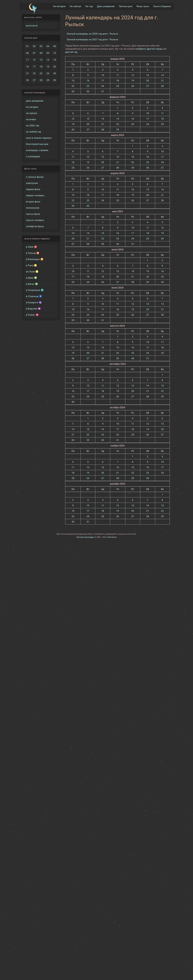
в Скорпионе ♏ (35, 290)
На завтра (75, 6)
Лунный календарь (85, 537)
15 (55, 59)
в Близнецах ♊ (35, 259)
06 (27, 53)
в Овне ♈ (32, 247)
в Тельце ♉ (33, 253)
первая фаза (33, 189)
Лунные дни (126, 6)
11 (27, 59)
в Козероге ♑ (34, 302)
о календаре (33, 156)
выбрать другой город (149, 48)
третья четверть (35, 220)
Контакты (112, 537)
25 (55, 73)
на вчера (31, 119)
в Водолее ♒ (33, 308)
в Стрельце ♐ (34, 296)
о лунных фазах (35, 177)
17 (34, 66)
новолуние (32, 183)
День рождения (106, 6)
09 (48, 53)
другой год (71, 52)
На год (89, 6)
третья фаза (33, 214)
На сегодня (59, 6)
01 (27, 46)
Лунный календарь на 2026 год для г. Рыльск (92, 33)
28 (41, 80)
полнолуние (33, 207)
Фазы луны (143, 6)
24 (48, 73)
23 (41, 73)
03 (41, 46)
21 (27, 73)
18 (41, 66)
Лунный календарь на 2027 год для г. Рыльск (92, 39)
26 (27, 80)
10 (55, 53)
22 (34, 73)
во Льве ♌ (32, 271)
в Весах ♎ (32, 284)
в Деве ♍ (32, 277)
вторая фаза (33, 201)
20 (55, 66)
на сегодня (32, 107)
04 (48, 46)
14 (48, 59)
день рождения (35, 100)
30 (55, 80)
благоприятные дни (37, 144)
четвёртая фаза (35, 226)
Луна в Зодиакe (162, 6)
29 (48, 80)
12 (34, 59)
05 (55, 46)
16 (27, 66)
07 (34, 53)
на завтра (32, 113)
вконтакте (32, 25)
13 (41, 59)
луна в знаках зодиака (39, 138)
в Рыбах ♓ (32, 314)
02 (34, 46)
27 (34, 80)
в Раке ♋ (31, 265)
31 (103, 91)
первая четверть (35, 195)
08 (41, 53)
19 (48, 66)
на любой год (33, 131)
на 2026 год (32, 125)
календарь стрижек (37, 150)
